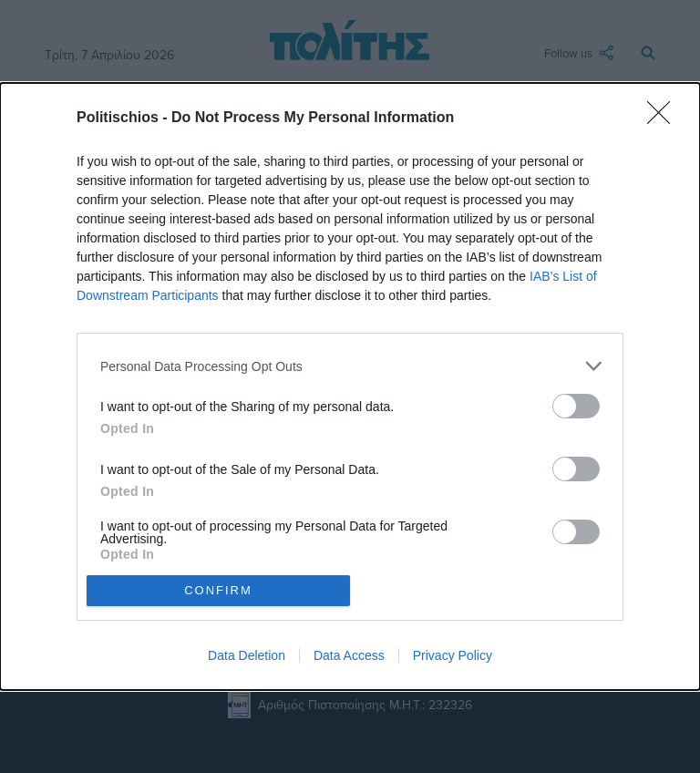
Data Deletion (247, 655)
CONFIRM (218, 590)
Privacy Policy (453, 655)
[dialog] (350, 386)
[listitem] (350, 366)
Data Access (349, 655)
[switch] (576, 406)
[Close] (664, 119)
